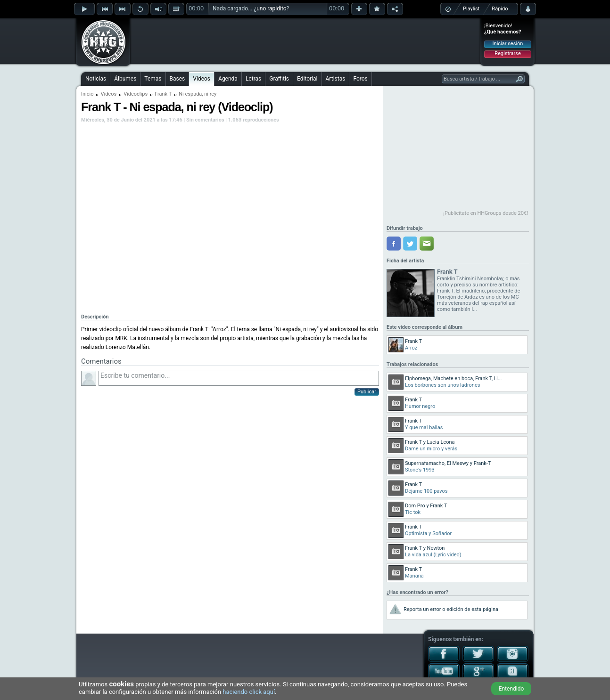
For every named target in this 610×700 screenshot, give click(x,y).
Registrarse (507, 53)
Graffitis (279, 79)
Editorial (307, 79)
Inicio (87, 94)
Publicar (367, 392)
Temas (153, 79)
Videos (202, 79)
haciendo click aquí (249, 692)
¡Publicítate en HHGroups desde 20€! (486, 213)
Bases (177, 79)
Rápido (500, 9)
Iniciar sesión (508, 44)
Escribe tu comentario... (239, 378)
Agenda (228, 79)
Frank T (163, 94)
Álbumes (125, 79)
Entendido (511, 689)
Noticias (96, 79)
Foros (360, 79)
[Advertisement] (305, 41)
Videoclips (136, 94)
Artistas (336, 79)
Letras (253, 79)
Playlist (471, 9)
